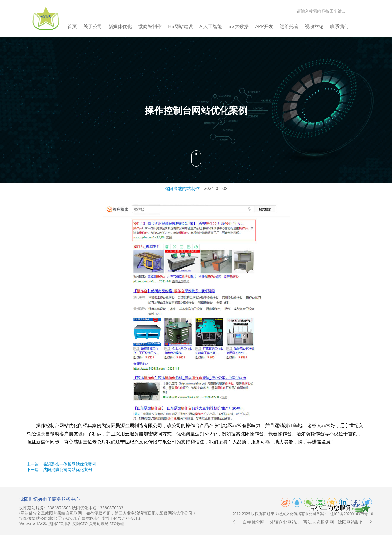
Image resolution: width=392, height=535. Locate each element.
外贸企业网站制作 (286, 522)
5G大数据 (245, 26)
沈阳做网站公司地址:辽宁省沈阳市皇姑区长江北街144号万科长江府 (81, 518)
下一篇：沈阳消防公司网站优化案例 (59, 469)
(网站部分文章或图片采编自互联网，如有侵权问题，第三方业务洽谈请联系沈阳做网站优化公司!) (107, 513)
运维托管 (295, 26)
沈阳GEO (80, 524)
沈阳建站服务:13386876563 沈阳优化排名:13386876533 (71, 508)
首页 (78, 26)
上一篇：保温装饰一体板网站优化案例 (61, 464)
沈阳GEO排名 (60, 524)
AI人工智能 (217, 26)
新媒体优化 (126, 26)
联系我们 (345, 26)
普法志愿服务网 (318, 522)
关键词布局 (99, 524)
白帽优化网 (254, 522)
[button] (234, 522)
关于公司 (99, 26)
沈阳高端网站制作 (182, 188)
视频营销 (320, 26)
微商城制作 (156, 26)
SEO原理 (117, 524)
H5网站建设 (186, 26)
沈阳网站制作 (351, 522)
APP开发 (270, 26)
